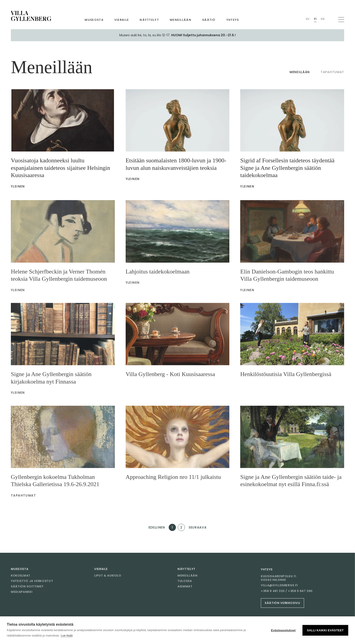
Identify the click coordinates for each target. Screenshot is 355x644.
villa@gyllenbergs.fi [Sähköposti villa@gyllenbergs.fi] (279, 585)
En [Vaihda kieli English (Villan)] (323, 19)
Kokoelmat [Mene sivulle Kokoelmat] (21, 576)
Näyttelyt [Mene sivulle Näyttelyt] (149, 20)
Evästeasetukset (283, 630)
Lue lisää (67, 636)
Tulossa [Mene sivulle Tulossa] (185, 581)
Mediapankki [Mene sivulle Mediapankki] (22, 592)
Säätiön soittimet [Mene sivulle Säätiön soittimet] (27, 586)
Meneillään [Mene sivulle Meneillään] (181, 20)
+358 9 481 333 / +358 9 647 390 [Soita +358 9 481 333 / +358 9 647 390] (287, 591)
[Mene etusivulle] (31, 16)
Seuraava (198, 527)
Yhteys (267, 569)
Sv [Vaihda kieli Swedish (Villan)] (308, 19)
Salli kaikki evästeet (325, 630)
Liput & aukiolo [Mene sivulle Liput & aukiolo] (108, 576)
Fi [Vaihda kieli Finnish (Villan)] (315, 19)
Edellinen (157, 527)
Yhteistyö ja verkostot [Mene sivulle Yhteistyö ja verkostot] (32, 581)
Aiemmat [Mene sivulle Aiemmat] (185, 586)
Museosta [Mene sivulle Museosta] (94, 20)
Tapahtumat (332, 72)
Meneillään (300, 72)
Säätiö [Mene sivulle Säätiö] (209, 20)
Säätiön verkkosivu (282, 603)
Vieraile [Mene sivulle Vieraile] (122, 20)
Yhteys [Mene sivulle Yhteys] (233, 20)
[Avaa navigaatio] (341, 20)
